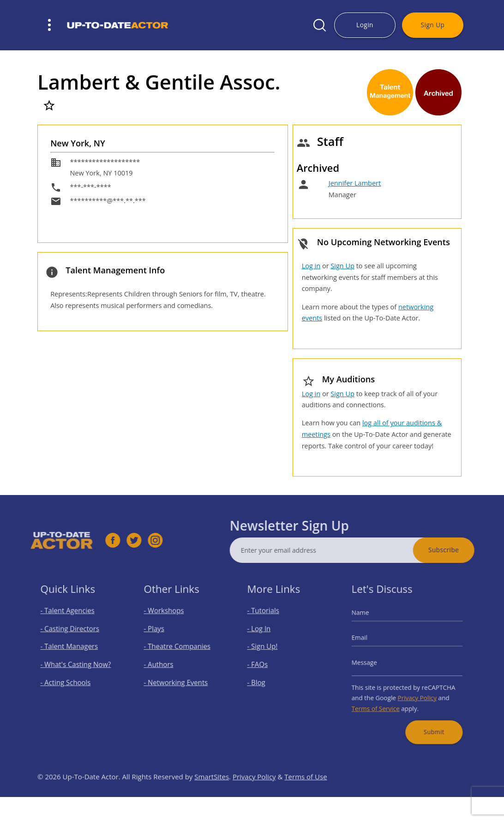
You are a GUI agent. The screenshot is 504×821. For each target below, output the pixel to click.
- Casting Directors (72, 634)
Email (368, 642)
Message (372, 662)
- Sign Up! (267, 649)
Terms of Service (381, 701)
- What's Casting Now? (77, 664)
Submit (429, 721)
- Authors (163, 664)
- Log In (264, 634)
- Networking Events (177, 679)
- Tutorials (267, 619)
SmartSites (212, 794)
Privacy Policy (415, 692)
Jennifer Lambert (355, 183)
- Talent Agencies (70, 619)
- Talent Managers (72, 649)
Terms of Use (306, 794)
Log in (311, 266)
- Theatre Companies (178, 649)
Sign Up (433, 25)
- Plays (159, 634)
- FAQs (262, 664)
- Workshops (167, 619)
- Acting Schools (69, 679)
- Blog (261, 679)
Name (368, 621)
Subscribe (462, 550)
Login (365, 25)
